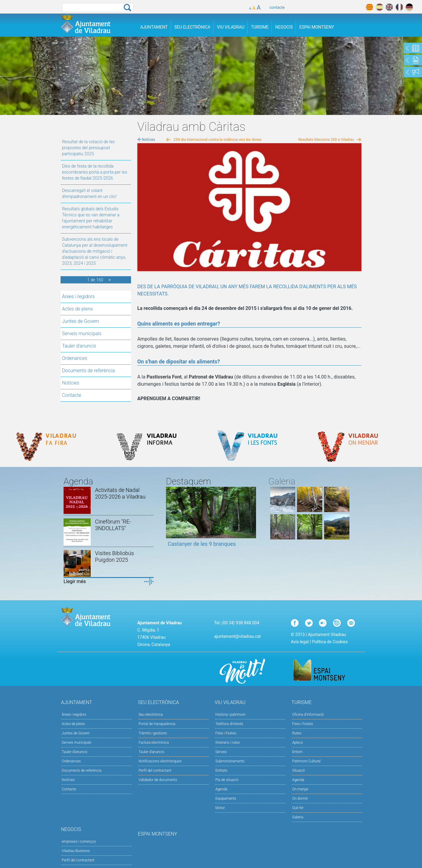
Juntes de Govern (81, 321)
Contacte (72, 395)
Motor (220, 808)
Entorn (297, 752)
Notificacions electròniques (160, 761)
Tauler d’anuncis (151, 752)
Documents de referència (89, 371)
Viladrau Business (76, 851)
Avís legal (300, 642)
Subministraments (230, 761)
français (399, 7)
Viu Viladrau (231, 27)
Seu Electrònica (192, 27)
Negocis (284, 27)
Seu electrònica (151, 715)
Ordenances (75, 358)
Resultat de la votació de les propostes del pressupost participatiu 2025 (88, 148)
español (379, 7)
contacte (277, 7)
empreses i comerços (79, 842)
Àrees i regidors (78, 297)
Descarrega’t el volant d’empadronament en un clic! (89, 194)
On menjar (300, 789)
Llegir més (75, 581)
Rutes (297, 733)
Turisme (260, 27)
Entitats (221, 771)
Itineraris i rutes (228, 743)
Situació (299, 771)
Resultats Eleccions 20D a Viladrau (326, 140)
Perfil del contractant (155, 771)
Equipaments (226, 798)
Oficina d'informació (308, 715)
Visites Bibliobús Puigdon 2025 (115, 556)
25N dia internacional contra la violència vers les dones (218, 140)
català (369, 7)
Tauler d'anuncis (79, 346)
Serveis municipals (82, 334)
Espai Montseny (317, 27)
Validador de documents (158, 780)
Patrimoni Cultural (306, 761)
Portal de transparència (157, 724)
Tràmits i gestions (153, 733)
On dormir (300, 798)
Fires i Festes (226, 733)
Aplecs (297, 743)
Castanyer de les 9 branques (202, 544)
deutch (409, 7)
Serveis (221, 752)
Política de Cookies (330, 642)
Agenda (221, 789)
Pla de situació (227, 780)
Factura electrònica (154, 743)
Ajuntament (154, 27)
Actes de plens (77, 309)
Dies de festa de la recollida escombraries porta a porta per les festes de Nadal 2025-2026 (95, 172)
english (389, 7)
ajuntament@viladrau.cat (238, 636)
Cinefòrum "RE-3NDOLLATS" (113, 525)
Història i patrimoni (230, 715)
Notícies (71, 383)
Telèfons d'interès (229, 724)
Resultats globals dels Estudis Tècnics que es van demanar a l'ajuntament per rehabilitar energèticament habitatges (91, 218)
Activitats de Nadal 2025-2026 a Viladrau (120, 493)
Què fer (298, 808)
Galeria (298, 817)
